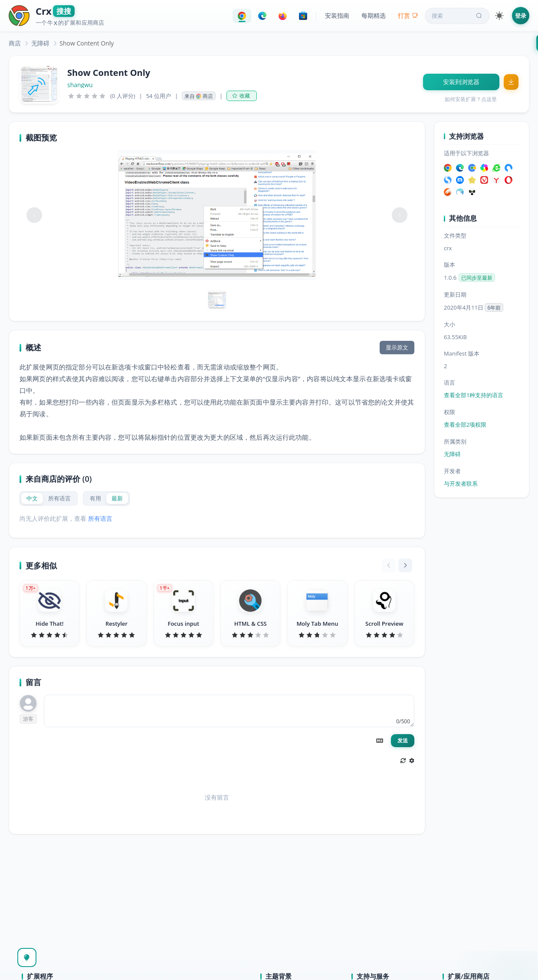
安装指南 (337, 15)
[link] (15, 43)
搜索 (458, 16)
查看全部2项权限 (465, 425)
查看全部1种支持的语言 (474, 395)
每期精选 (374, 15)
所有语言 (100, 518)
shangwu (80, 85)
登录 (521, 16)
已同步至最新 (477, 278)
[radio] (32, 498)
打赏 (408, 15)
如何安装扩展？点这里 (471, 99)
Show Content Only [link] (87, 43)
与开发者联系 (461, 483)
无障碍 (40, 43)
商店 (15, 43)
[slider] (87, 96)
